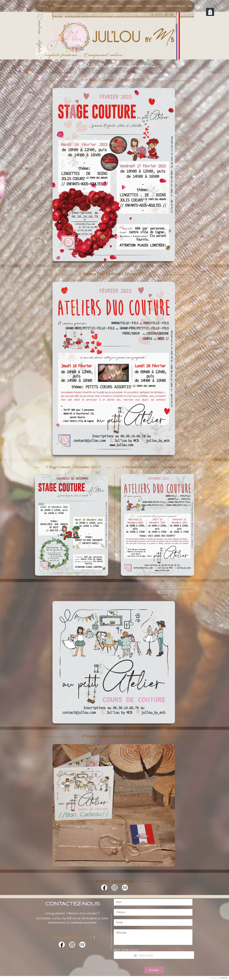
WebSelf (224, 978)
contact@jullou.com (71, 938)
